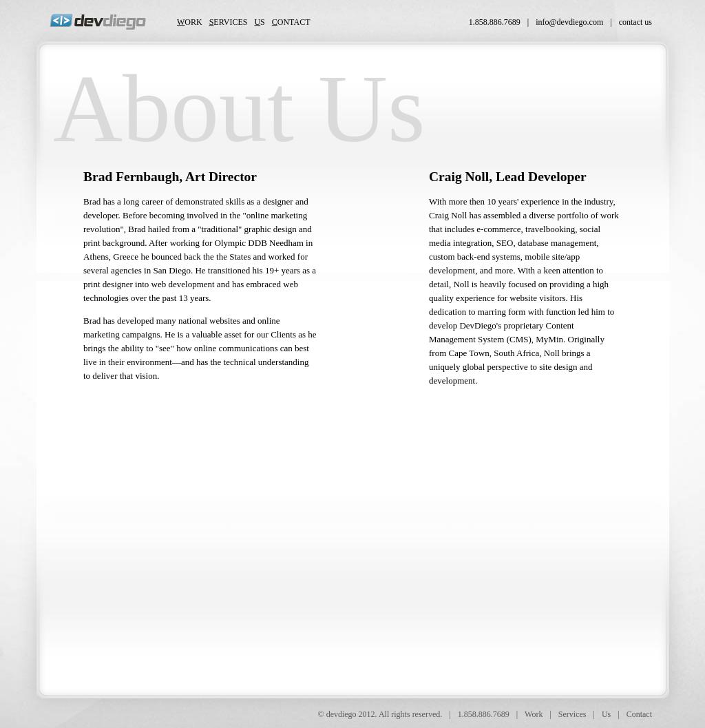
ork (190, 22)
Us (606, 714)
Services (572, 714)
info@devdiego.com (569, 22)
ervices (229, 22)
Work (534, 714)
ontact (291, 22)
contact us (635, 22)
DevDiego (98, 22)
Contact (639, 714)
